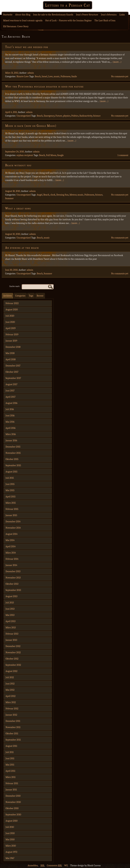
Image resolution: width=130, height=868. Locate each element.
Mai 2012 (10, 690)
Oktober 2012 (12, 659)
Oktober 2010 (12, 808)
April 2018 (11, 359)
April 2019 (11, 328)
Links (122, 15)
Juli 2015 (10, 478)
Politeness (66, 76)
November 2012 (13, 652)
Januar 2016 (11, 440)
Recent (40, 296)
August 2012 (12, 671)
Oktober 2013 (12, 584)
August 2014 (12, 534)
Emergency (49, 116)
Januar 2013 (11, 640)
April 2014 (11, 546)
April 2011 (10, 771)
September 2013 (13, 590)
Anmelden (33, 865)
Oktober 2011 (12, 734)
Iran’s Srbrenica (109, 15)
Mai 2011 (10, 765)
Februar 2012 (12, 709)
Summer (9, 198)
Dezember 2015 (13, 447)
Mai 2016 (10, 422)
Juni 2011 (10, 758)
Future (59, 116)
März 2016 (11, 434)
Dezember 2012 (13, 646)
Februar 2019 (12, 335)
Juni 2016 (10, 416)
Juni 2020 (10, 322)
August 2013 (11, 596)
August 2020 (12, 310)
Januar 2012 (11, 715)
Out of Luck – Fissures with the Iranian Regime (68, 21)
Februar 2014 (12, 559)
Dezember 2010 (13, 796)
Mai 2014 (10, 540)
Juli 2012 (10, 677)
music (57, 76)
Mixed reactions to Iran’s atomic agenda (23, 21)
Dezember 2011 (13, 721)
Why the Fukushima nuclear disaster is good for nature (44, 87)
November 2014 (13, 528)
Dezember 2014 (13, 522)
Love (51, 76)
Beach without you (18, 165)
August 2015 (12, 472)
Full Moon (51, 155)
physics (67, 116)
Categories (20, 296)
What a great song (18, 208)
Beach (38, 76)
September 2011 (13, 740)
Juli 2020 (10, 316)
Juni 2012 (10, 684)
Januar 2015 (11, 515)
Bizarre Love (23, 76)
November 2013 (13, 578)
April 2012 (10, 696)
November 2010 (13, 802)
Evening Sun (63, 195)
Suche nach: (15, 286)
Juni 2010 (10, 833)
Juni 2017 (10, 391)
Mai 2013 (10, 615)
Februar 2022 (12, 303)
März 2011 (11, 777)
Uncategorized (24, 116)
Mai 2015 (10, 490)
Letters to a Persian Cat (68, 5)
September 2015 (13, 465)
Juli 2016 (10, 409)
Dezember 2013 (13, 571)
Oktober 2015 (12, 459)
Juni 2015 (10, 484)
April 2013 (10, 621)
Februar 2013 (12, 634)
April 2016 (10, 428)
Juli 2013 (10, 603)
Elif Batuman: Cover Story (16, 26)
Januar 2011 (11, 790)
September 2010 (13, 815)
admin (31, 73)
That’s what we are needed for (27, 47)
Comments (54, 865)
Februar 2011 (12, 783)
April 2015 (11, 497)
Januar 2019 (11, 341)
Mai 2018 (10, 353)
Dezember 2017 (13, 366)
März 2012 (11, 702)
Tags (31, 296)
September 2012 (13, 665)
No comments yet (120, 76)
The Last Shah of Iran (105, 21)
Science (97, 116)
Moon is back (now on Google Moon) (31, 126)
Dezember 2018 (13, 347)
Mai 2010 (10, 840)
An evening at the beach (22, 248)
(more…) (117, 62)
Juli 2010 (10, 827)
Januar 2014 (11, 565)
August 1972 (11, 852)
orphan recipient (25, 155)
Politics (75, 116)
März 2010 (11, 846)
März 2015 (11, 503)
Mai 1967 (10, 858)
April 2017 (10, 397)
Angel (39, 195)
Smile (74, 76)
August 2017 (12, 384)
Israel (44, 76)
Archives (8, 296)
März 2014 (11, 553)
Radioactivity (86, 116)
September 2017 (13, 378)
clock (53, 195)
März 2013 (11, 628)
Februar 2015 (12, 509)
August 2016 (12, 403)
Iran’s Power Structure (87, 15)
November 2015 (13, 453)
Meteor (73, 195)
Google (60, 155)
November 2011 (13, 727)
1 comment (123, 155)
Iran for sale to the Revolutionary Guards (53, 15)
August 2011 (11, 746)
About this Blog (23, 15)
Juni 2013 (10, 609)
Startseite (8, 15)
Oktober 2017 (12, 372)
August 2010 (12, 821)
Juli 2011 (10, 752)
